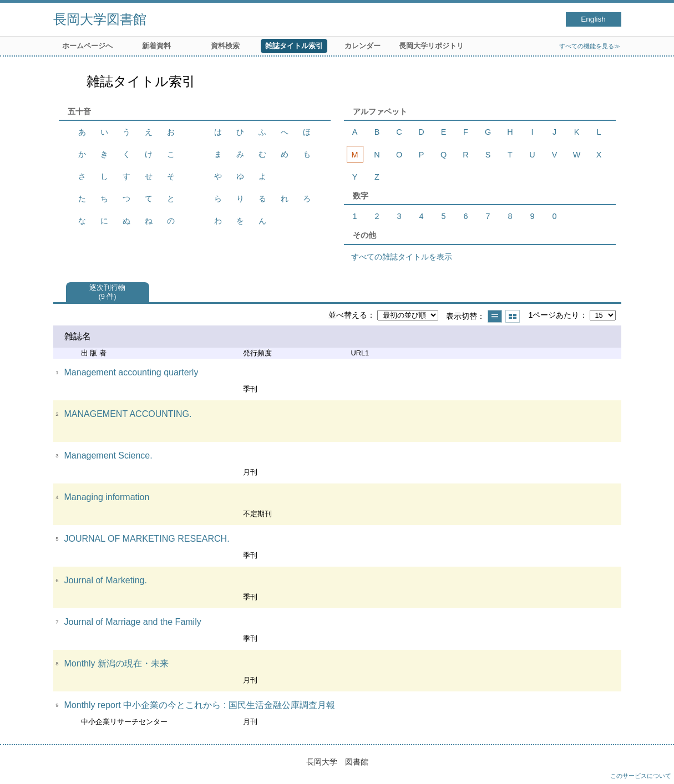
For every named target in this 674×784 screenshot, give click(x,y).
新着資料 (156, 46)
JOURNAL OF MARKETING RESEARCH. (147, 539)
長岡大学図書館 (100, 19)
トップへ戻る (655, 765)
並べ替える (348, 315)
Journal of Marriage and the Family (133, 622)
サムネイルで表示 (513, 316)
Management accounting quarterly (131, 372)
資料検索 (225, 46)
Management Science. (108, 455)
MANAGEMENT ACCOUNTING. (128, 414)
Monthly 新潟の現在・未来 (116, 663)
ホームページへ (87, 46)
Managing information (107, 497)
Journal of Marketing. (106, 580)
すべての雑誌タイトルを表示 (402, 257)
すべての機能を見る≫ (590, 46)
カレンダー (363, 46)
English (593, 19)
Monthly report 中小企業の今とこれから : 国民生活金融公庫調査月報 (200, 705)
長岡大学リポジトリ (431, 46)
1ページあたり (554, 315)
